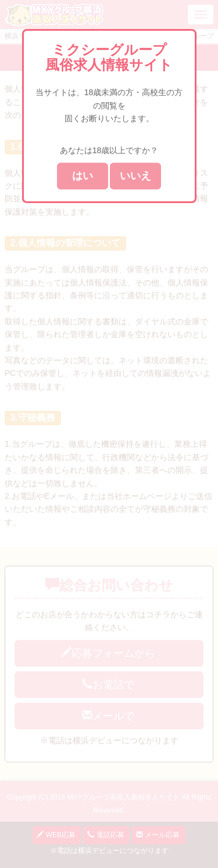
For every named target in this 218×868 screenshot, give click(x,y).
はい (83, 176)
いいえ (135, 176)
